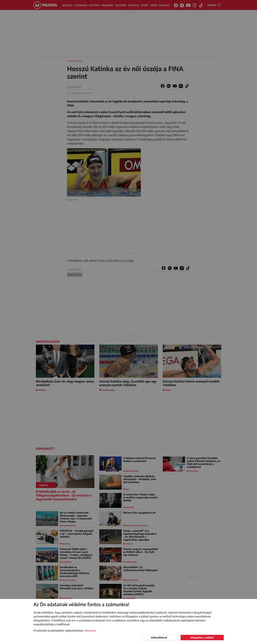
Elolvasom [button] (90, 631)
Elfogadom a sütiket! (202, 638)
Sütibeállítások (159, 638)
